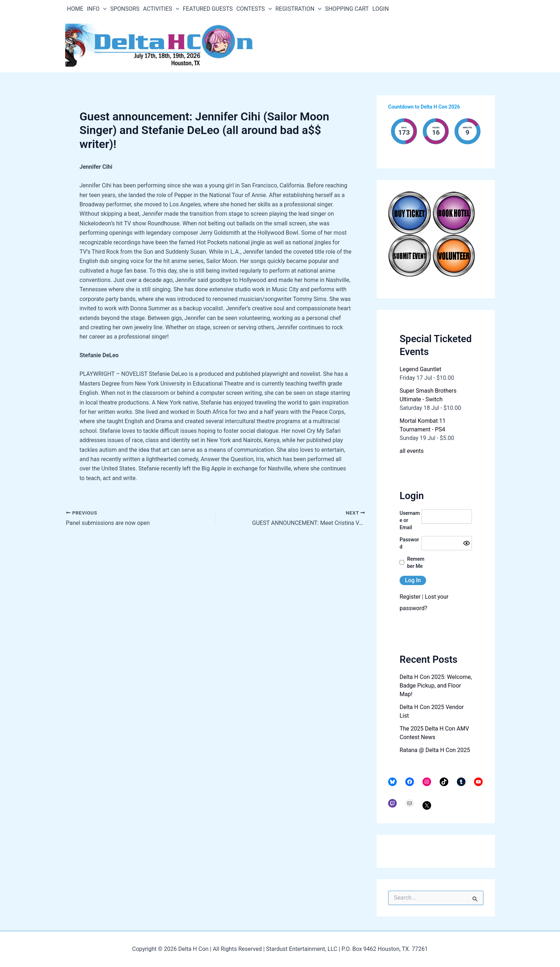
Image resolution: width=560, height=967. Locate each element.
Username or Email (410, 520)
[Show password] (467, 543)
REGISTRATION (298, 9)
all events (412, 451)
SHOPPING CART (347, 9)
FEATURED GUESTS (208, 9)
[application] (103, 9)
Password (409, 543)
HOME (75, 9)
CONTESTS (254, 9)
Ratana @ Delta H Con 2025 (435, 750)
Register (410, 597)
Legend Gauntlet (421, 369)
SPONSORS (125, 9)
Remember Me (416, 563)
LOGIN (381, 9)
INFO (96, 9)
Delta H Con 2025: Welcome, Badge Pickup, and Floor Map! (436, 686)
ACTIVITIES (161, 9)
